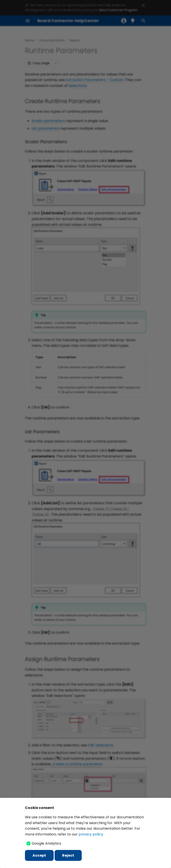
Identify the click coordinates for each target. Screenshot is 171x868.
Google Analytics (46, 843)
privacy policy (91, 834)
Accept (39, 855)
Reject (68, 855)
